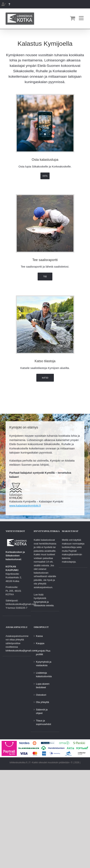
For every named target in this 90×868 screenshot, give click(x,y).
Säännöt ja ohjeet (42, 711)
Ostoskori (41, 695)
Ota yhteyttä (42, 702)
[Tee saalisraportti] (45, 197)
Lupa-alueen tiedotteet (43, 686)
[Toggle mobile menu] (82, 18)
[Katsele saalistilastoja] (45, 298)
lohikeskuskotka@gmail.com (21, 651)
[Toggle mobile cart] (72, 18)
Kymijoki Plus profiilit (43, 653)
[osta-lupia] (45, 96)
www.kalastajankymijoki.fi (25, 506)
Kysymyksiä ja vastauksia (44, 664)
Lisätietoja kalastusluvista (44, 675)
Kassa (39, 636)
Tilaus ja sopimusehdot (44, 722)
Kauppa (40, 643)
